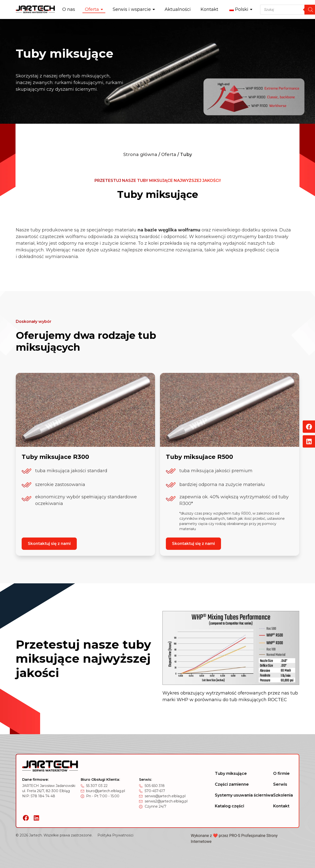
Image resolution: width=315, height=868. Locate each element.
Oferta (169, 155)
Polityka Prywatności (115, 835)
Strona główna (140, 155)
